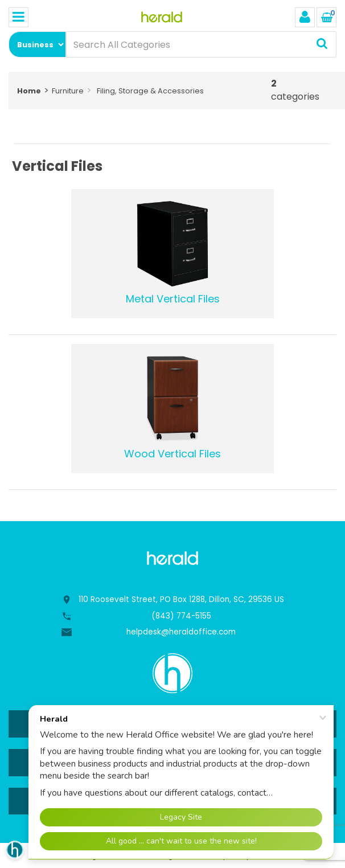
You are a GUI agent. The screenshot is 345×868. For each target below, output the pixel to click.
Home (29, 91)
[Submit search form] (322, 44)
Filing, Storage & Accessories (150, 91)
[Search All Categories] (201, 44)
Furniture (68, 91)
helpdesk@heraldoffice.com (181, 632)
